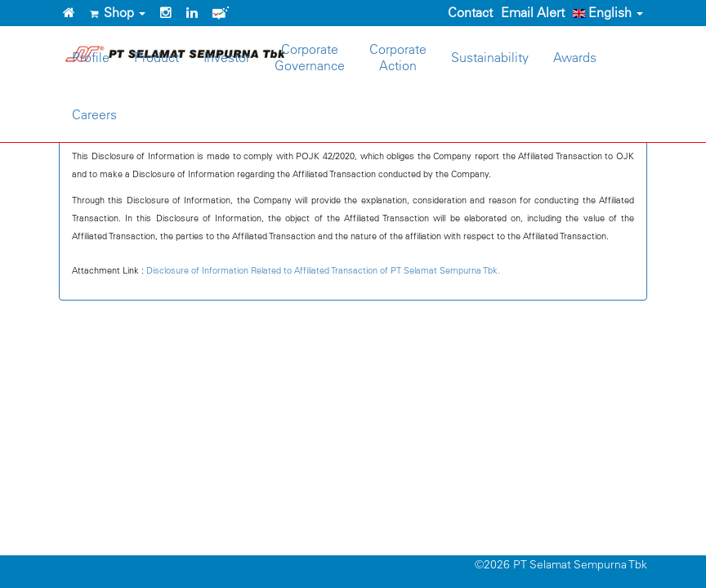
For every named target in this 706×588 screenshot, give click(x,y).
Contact (470, 12)
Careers (94, 114)
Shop (118, 12)
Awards (575, 57)
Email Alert (533, 12)
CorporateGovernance (310, 57)
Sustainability (490, 57)
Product (156, 57)
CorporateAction (398, 57)
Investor (227, 57)
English (608, 12)
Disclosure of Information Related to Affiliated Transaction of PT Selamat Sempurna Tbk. (323, 270)
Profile (91, 57)
